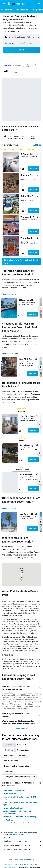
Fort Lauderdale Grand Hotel (13, 808)
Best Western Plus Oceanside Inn (14, 791)
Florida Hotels (7, 864)
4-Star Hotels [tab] (22, 745)
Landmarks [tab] (23, 755)
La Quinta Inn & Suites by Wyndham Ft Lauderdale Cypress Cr (20, 804)
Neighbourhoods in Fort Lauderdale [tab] (16, 766)
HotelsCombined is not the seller (23, 841)
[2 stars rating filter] (5, 150)
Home (10, 860)
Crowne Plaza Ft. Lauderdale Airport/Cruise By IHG (21, 817)
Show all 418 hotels (10, 294)
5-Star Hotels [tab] (8, 750)
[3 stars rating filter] (12, 150)
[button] (4, 4)
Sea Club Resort (8, 820)
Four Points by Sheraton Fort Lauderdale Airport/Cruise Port (17, 812)
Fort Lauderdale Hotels (27, 864)
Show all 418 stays (10, 509)
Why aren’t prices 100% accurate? (23, 849)
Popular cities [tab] (8, 771)
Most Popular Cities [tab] (11, 761)
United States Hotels (21, 860)
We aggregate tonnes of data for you (23, 845)
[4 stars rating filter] (21, 150)
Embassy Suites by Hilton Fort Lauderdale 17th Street (19, 798)
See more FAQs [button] (22, 729)
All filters (37, 145)
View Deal (34, 168)
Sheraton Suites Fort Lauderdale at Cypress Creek (20, 823)
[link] (21, 262)
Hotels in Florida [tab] (9, 755)
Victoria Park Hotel (9, 794)
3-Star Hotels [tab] (8, 745)
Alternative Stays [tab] (23, 750)
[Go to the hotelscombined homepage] (17, 4)
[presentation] (16, 129)
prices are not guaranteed (17, 834)
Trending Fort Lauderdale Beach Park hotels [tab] (19, 777)
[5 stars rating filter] (31, 150)
